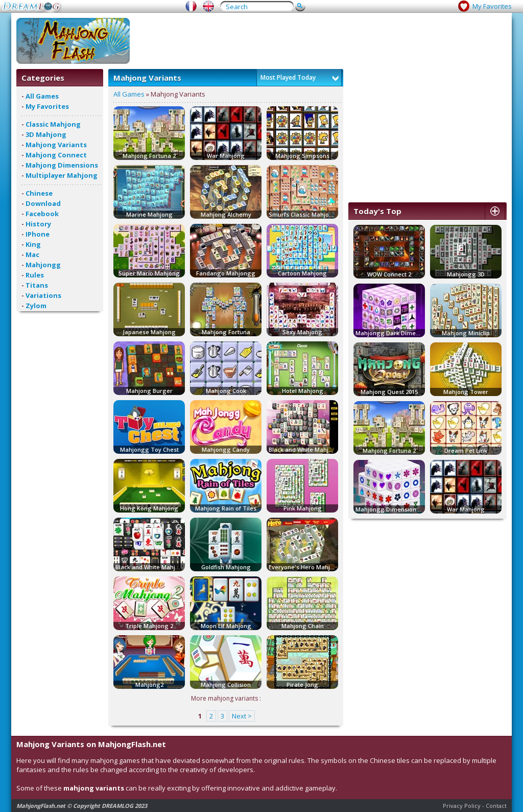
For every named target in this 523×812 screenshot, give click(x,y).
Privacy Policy (462, 806)
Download (43, 203)
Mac (32, 254)
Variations (43, 295)
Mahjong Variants (56, 145)
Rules (35, 275)
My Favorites (492, 6)
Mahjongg (43, 265)
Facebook (42, 214)
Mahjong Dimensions (62, 165)
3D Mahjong (46, 134)
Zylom (36, 306)
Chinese (39, 193)
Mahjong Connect (56, 155)
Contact (496, 806)
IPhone (38, 234)
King (33, 244)
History (38, 224)
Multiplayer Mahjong (62, 175)
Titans (37, 285)
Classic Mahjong (53, 124)
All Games (42, 96)
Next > (242, 716)
